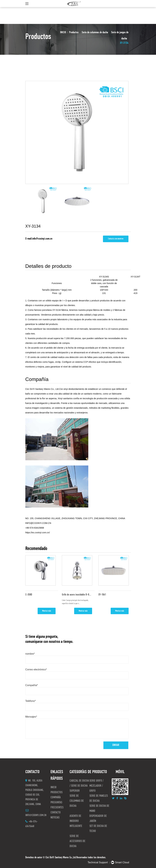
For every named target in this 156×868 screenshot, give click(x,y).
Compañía (56, 798)
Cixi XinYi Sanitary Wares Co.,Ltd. (61, 858)
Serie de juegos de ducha (120, 36)
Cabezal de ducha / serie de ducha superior (79, 786)
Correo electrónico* (36, 669)
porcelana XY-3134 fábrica (55, 310)
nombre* (30, 654)
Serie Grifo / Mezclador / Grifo (96, 786)
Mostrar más (47, 611)
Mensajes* (31, 717)
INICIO (63, 32)
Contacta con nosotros (116, 239)
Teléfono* (31, 701)
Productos (74, 32)
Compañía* (32, 685)
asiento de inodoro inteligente (76, 821)
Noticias (55, 818)
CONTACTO (56, 813)
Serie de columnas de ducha (95, 32)
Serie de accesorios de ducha (77, 841)
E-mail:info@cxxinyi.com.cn (39, 239)
